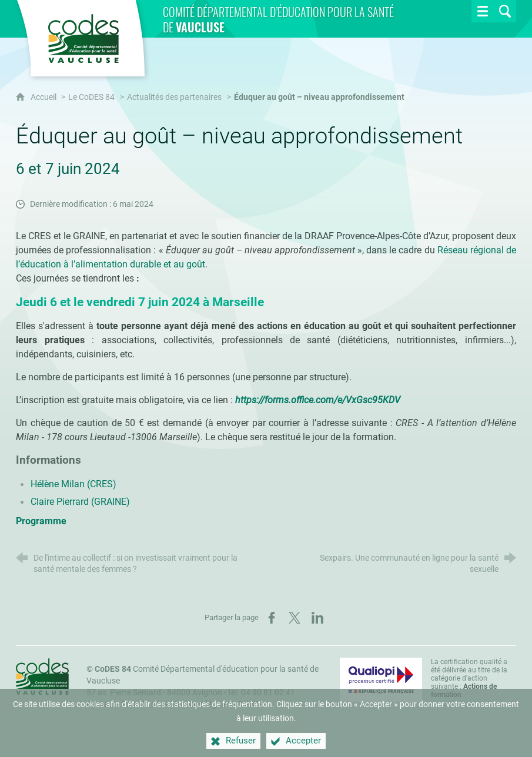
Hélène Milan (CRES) (73, 484)
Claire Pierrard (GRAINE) (80, 502)
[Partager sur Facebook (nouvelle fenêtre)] (272, 618)
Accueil (44, 97)
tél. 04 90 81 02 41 (262, 693)
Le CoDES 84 (91, 97)
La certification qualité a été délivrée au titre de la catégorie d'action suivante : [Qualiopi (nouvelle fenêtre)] (469, 678)
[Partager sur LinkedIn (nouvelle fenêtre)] (317, 618)
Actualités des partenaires (174, 97)
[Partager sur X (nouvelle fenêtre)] (295, 618)
